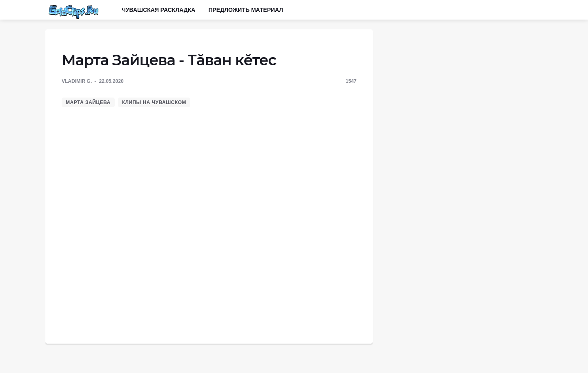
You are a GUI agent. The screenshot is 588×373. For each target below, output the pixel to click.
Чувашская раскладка (158, 10)
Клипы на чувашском (154, 102)
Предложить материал (246, 10)
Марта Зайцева (88, 102)
